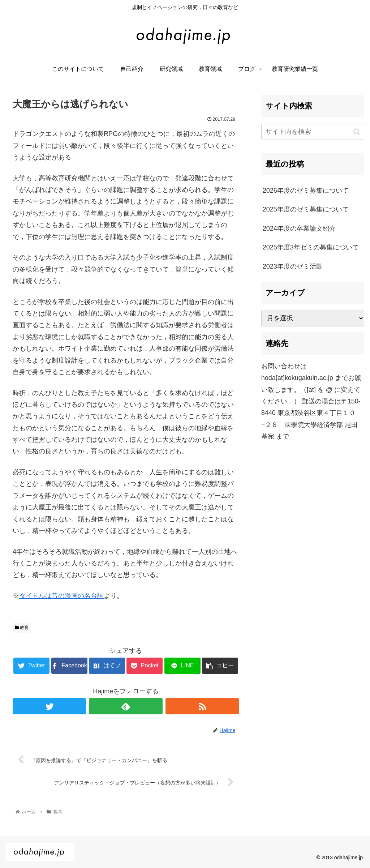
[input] (313, 132)
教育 (22, 628)
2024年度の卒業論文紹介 (299, 228)
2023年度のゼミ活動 (293, 266)
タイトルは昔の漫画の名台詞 (61, 596)
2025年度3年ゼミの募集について (311, 247)
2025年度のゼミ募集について (306, 209)
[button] (357, 132)
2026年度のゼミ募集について (306, 191)
